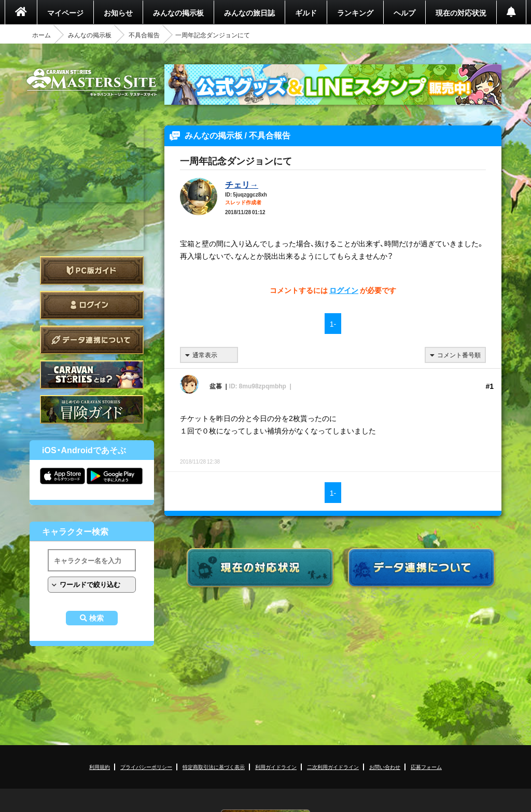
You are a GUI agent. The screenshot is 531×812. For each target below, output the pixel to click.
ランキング (355, 12)
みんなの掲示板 (178, 12)
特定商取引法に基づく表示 (214, 767)
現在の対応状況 (461, 12)
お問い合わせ (385, 767)
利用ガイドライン (276, 767)
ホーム (41, 35)
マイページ (65, 12)
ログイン (92, 305)
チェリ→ (242, 184)
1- (333, 324)
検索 (96, 618)
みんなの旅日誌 (249, 12)
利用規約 (100, 767)
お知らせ (118, 12)
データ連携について (92, 340)
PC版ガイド (92, 270)
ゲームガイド (92, 409)
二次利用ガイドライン (333, 767)
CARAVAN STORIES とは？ (92, 375)
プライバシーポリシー (146, 767)
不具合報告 (144, 35)
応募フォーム (426, 767)
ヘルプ (404, 12)
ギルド (306, 12)
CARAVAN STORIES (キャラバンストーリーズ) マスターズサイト (92, 82)
